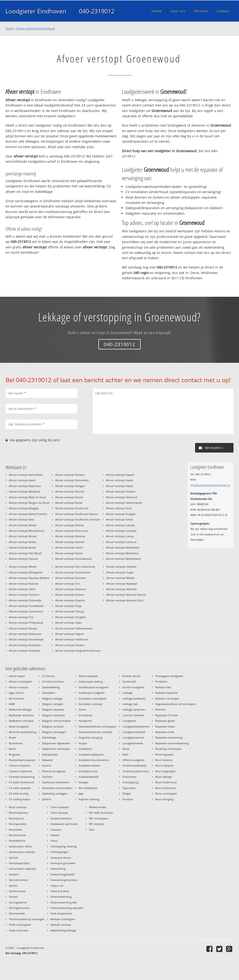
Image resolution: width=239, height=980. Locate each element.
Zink (92, 830)
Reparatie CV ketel (167, 715)
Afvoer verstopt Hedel (119, 480)
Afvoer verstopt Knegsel (121, 514)
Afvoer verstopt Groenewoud (35, 28)
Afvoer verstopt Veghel (69, 634)
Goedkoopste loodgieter (94, 687)
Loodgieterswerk (133, 743)
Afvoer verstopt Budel (22, 547)
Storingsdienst (18, 902)
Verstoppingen (60, 852)
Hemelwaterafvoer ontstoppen (98, 726)
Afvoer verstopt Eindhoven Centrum (78, 519)
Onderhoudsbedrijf (134, 765)
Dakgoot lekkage (52, 698)
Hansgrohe (85, 721)
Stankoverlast (17, 891)
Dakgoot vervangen (54, 732)
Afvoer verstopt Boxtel (23, 536)
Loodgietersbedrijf (134, 732)
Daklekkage (49, 737)
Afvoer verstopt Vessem (70, 645)
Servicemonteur (19, 880)
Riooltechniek (17, 835)
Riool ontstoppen (166, 793)
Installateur (85, 749)
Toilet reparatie (60, 807)
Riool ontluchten (166, 788)
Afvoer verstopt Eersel (69, 503)
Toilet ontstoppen (20, 925)
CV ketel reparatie (20, 788)
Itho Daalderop (88, 788)
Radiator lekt (163, 687)
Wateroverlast (98, 807)
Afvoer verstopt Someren (71, 578)
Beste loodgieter (19, 726)
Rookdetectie (17, 841)
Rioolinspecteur (19, 813)
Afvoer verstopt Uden (69, 623)
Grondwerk (85, 715)
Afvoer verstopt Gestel (69, 547)
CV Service (48, 676)
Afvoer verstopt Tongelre (70, 617)
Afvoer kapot (17, 676)
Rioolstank (15, 830)
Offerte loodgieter (133, 760)
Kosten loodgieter (133, 687)
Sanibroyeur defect (21, 846)
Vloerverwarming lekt (64, 902)
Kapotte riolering (89, 799)
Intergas (83, 782)
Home (10, 28)
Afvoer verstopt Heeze (119, 486)
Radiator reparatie (166, 693)
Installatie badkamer (91, 754)
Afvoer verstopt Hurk (119, 508)
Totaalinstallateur (61, 818)
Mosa (126, 749)
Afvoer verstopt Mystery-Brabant (29, 578)
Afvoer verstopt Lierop (120, 536)
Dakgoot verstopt (53, 726)
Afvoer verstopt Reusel (23, 628)
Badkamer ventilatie (21, 721)
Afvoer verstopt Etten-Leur (72, 531)
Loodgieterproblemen (136, 726)
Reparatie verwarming (169, 737)
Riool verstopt (18, 807)
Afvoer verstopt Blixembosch (27, 531)
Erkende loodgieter (54, 771)
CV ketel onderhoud (21, 782)
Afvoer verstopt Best (21, 519)
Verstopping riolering (63, 846)
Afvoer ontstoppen (21, 681)
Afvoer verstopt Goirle (69, 553)
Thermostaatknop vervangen (27, 919)
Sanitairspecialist (19, 863)
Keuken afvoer (131, 676)
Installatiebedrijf (89, 777)
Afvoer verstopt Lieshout (121, 542)
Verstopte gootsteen (63, 863)
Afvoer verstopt (18, 687)
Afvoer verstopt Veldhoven (72, 639)
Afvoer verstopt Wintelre (121, 589)
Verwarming (58, 869)
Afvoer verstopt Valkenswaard (74, 628)
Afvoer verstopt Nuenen (24, 584)
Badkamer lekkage (20, 709)
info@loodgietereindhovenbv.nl (210, 485)
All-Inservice (16, 698)
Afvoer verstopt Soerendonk (73, 572)
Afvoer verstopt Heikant (121, 491)
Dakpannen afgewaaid (56, 743)
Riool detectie (164, 760)
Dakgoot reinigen (53, 704)
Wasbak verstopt (61, 925)
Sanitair (14, 858)
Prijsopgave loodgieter (169, 676)
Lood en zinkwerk (133, 715)
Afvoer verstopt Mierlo (23, 567)
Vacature (56, 830)
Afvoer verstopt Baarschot (25, 486)
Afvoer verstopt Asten (22, 480)
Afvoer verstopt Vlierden (121, 567)
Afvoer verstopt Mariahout (122, 553)
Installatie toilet (88, 771)
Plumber (128, 799)
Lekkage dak (130, 704)
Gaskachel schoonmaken (57, 788)
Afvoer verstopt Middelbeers (123, 559)
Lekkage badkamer (134, 698)
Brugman (15, 754)
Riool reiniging (164, 799)
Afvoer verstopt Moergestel (26, 572)
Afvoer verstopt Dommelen (72, 480)
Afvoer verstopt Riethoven (25, 634)
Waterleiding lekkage (63, 930)
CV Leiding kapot (19, 799)
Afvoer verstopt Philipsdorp (26, 623)
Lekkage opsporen (134, 709)
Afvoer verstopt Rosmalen (25, 645)
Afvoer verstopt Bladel (23, 525)
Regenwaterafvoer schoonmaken (176, 704)
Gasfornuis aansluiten (56, 782)
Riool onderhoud (166, 782)
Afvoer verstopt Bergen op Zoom (29, 503)
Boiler (12, 737)
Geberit (47, 799)
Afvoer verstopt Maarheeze (122, 547)
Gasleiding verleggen (55, 793)
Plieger (127, 793)
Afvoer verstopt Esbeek (69, 525)
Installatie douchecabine (94, 760)
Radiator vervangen (167, 698)
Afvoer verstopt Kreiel (119, 519)
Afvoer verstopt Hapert (120, 475)
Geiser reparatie (88, 676)
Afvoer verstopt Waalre (120, 578)
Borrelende (16, 743)
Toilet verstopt (59, 813)
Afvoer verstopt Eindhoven (72, 508)
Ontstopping (130, 782)
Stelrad (13, 897)
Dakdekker (49, 693)
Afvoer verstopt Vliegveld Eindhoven (78, 651)
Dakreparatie (50, 754)
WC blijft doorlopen (101, 813)
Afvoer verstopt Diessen (70, 475)
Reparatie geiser (165, 721)
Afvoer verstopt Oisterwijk (25, 600)
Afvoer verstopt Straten (70, 595)
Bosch (13, 749)
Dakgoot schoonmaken (56, 721)
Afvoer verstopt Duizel (69, 497)
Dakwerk (47, 760)
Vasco (54, 841)
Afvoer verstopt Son (68, 584)
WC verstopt (97, 824)
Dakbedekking (51, 687)
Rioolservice (16, 818)
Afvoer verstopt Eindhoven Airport (77, 514)
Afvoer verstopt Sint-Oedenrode (75, 567)
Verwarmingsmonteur (64, 880)
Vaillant (55, 835)
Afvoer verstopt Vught (120, 572)
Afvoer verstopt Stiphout (71, 589)
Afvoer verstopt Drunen (70, 491)
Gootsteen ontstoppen (93, 698)
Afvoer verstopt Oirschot (24, 595)
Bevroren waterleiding (23, 732)
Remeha (160, 709)
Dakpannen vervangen (56, 749)
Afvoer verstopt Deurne (23, 559)
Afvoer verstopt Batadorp (25, 491)
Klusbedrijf (129, 681)
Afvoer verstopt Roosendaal (26, 639)
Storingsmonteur (19, 908)
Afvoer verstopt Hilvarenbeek (124, 503)
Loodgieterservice (133, 737)
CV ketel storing (19, 793)
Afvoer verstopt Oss (21, 617)
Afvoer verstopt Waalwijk (122, 584)
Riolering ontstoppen (168, 749)
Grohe (82, 709)
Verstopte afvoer (61, 858)
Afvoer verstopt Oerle (22, 589)
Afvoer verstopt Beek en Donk (27, 497)
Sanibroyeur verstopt (22, 852)
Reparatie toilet (165, 732)
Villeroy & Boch (60, 891)
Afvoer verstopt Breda (22, 542)
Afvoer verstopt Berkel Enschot (28, 514)
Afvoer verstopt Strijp (68, 606)
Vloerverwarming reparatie (67, 908)
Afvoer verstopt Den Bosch (25, 553)
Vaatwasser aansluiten (64, 824)
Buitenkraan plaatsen (22, 760)
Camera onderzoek (21, 771)
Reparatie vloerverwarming (172, 743)
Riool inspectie (164, 765)
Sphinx (13, 886)
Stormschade (17, 913)
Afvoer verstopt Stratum (70, 600)
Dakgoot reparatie (53, 709)
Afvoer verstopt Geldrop (70, 536)
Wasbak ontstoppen (63, 919)
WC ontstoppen (99, 818)
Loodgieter (129, 721)
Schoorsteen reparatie (22, 869)
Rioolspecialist (18, 824)
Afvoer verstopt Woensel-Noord (126, 595)
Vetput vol (57, 886)
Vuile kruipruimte (61, 913)
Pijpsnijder (129, 788)
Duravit (47, 765)
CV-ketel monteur (53, 681)
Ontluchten (129, 777)
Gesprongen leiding (91, 681)
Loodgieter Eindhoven (36, 11)
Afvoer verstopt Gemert (70, 542)
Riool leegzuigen (165, 771)
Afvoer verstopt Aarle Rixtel (26, 475)
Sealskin (14, 874)
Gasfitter (47, 777)
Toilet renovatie (18, 930)
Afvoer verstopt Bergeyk (24, 508)
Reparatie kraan (165, 726)
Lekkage (127, 693)
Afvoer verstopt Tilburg (69, 611)
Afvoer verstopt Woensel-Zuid (125, 600)
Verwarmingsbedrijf (63, 874)
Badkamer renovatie (21, 715)
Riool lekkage (164, 777)
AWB (12, 704)
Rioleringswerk (164, 754)
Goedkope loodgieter (92, 693)
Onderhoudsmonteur (136, 771)
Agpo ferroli (16, 693)
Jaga (81, 793)
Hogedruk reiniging (90, 737)
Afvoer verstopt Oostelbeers (26, 606)
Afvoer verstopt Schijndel (24, 651)
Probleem (161, 681)
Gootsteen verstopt (90, 704)
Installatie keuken (89, 765)
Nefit (125, 754)
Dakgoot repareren (54, 715)
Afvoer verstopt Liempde (121, 531)
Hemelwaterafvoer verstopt (95, 732)
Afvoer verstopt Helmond (122, 497)
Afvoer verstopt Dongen (70, 486)
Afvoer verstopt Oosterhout (26, 611)
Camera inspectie (19, 765)
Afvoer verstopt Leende (120, 525)
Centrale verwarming (22, 777)
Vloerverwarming (61, 897)
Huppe (83, 743)
